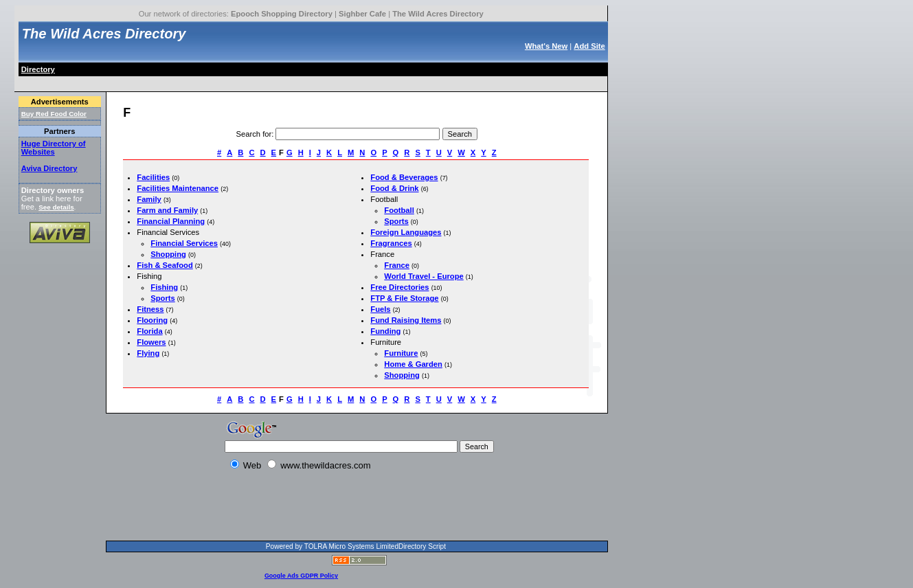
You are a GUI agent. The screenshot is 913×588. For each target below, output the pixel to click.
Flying (148, 353)
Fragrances (391, 243)
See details (56, 207)
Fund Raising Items (406, 320)
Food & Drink (394, 188)
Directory (38, 69)
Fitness (150, 309)
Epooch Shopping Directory (282, 14)
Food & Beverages (404, 177)
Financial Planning (171, 221)
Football (399, 210)
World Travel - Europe (424, 276)
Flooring (152, 320)
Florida (149, 331)
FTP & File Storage (404, 298)
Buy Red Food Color (54, 114)
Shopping (168, 254)
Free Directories (399, 287)
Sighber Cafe (362, 14)
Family (149, 199)
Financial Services (184, 243)
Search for (254, 134)
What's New (546, 46)
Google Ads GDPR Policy (301, 576)
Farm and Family (167, 210)
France (397, 265)
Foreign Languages (406, 232)
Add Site (589, 46)
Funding (385, 331)
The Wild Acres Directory (438, 14)
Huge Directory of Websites (54, 148)
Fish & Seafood (165, 265)
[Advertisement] (270, 81)
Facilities (153, 177)
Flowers (151, 342)
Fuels (380, 309)
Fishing (164, 287)
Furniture (401, 353)
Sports (162, 298)
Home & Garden (413, 364)
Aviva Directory (49, 168)
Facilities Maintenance (178, 188)
